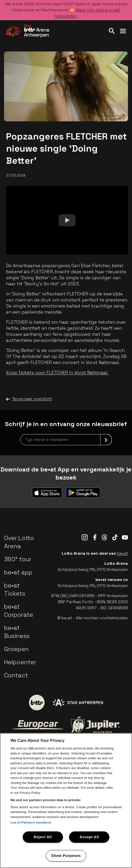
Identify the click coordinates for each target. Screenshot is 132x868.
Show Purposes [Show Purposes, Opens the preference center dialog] (66, 856)
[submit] (106, 440)
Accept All (89, 837)
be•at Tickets (15, 589)
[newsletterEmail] (66, 440)
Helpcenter (20, 662)
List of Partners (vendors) (31, 822)
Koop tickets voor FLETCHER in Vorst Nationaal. (57, 372)
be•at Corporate (19, 611)
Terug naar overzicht (29, 399)
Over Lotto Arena (19, 542)
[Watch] (67, 220)
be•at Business (17, 632)
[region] (66, 801)
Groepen (16, 649)
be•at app (18, 572)
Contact (16, 675)
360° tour (18, 559)
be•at (123, 553)
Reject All (43, 837)
